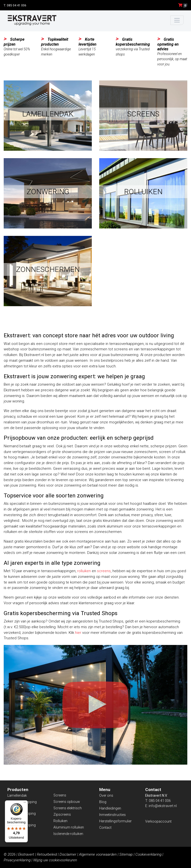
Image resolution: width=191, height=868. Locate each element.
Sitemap (126, 854)
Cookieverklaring (148, 854)
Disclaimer (68, 854)
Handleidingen (110, 808)
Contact (105, 828)
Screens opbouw (67, 802)
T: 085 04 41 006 (15, 5)
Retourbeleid (47, 854)
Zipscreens (62, 814)
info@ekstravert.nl (163, 806)
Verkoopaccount (158, 821)
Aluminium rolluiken (69, 827)
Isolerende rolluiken (68, 834)
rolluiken (84, 571)
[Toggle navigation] (177, 20)
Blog (103, 802)
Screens (60, 795)
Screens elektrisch (68, 808)
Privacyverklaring (17, 860)
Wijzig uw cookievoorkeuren (55, 860)
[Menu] (25, 803)
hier (78, 633)
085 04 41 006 (160, 801)
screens (104, 571)
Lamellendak (17, 795)
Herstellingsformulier (115, 821)
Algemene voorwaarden (98, 854)
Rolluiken (60, 821)
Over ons (106, 795)
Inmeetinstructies (112, 815)
